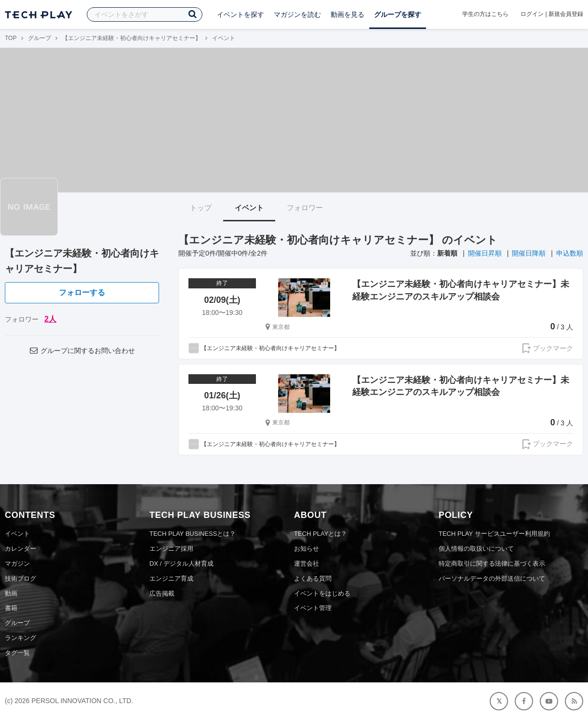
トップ (201, 208)
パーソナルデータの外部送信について (492, 578)
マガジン (17, 564)
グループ (40, 38)
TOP (11, 38)
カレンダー (20, 549)
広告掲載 (162, 593)
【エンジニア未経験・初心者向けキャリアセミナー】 (132, 38)
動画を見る (347, 14)
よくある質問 (313, 578)
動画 (11, 593)
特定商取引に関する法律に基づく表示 (492, 564)
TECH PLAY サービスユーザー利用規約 (494, 534)
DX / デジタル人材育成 (181, 564)
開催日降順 (529, 253)
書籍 (11, 608)
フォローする (82, 292)
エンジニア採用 (171, 549)
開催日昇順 (485, 253)
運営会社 (307, 564)
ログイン (532, 14)
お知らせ (307, 549)
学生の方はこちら (485, 14)
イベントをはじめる (322, 593)
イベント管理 (313, 608)
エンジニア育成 (171, 578)
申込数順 (570, 253)
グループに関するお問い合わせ (82, 351)
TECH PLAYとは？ (321, 534)
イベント (249, 208)
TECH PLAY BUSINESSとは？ (193, 534)
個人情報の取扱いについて (476, 549)
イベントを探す (241, 14)
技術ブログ (20, 578)
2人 (50, 319)
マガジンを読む (297, 14)
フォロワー (305, 208)
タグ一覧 (17, 653)
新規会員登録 (566, 14)
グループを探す (398, 14)
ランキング (20, 638)
